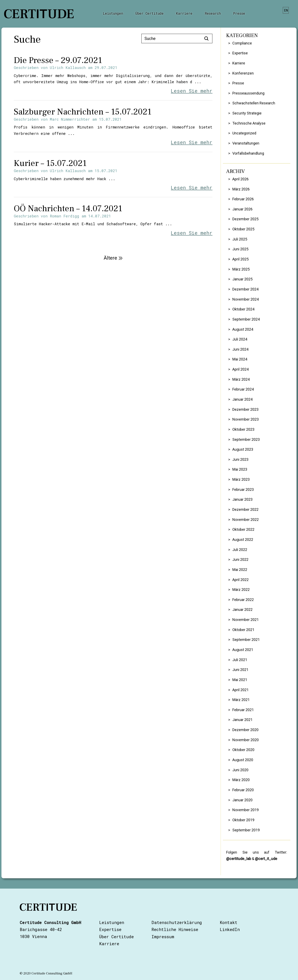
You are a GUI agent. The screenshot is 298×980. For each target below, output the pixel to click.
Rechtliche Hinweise (175, 929)
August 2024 (243, 329)
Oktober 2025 (243, 229)
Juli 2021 (240, 660)
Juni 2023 (240, 459)
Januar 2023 (242, 499)
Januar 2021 (242, 720)
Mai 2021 (240, 680)
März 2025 (241, 269)
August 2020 (243, 760)
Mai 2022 (240, 570)
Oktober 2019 (243, 820)
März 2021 (241, 700)
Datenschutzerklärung (177, 922)
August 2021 (243, 650)
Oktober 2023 (243, 429)
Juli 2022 (240, 550)
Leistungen (113, 13)
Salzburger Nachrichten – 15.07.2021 (83, 112)
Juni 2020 (240, 770)
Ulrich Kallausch (68, 68)
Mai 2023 (240, 469)
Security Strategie (247, 113)
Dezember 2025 (245, 219)
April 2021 (240, 690)
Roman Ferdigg (65, 216)
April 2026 (240, 179)
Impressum (163, 937)
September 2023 (246, 439)
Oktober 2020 (243, 750)
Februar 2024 (243, 389)
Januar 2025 (242, 279)
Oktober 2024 (243, 309)
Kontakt (229, 922)
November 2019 (246, 810)
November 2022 (246, 520)
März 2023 (241, 479)
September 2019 (246, 830)
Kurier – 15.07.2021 (50, 163)
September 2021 (246, 640)
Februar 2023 (243, 489)
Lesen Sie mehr (192, 91)
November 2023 (246, 419)
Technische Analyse (249, 123)
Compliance (242, 43)
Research (213, 13)
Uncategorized (244, 133)
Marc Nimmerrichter (70, 119)
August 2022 (243, 540)
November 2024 (246, 299)
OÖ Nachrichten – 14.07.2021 (68, 209)
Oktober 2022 (243, 529)
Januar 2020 (242, 800)
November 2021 (246, 620)
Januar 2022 (242, 610)
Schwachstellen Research (254, 103)
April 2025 (240, 259)
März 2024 (241, 379)
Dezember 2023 (245, 409)
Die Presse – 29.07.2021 (58, 60)
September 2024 (246, 319)
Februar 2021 (243, 710)
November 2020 (246, 740)
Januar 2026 (242, 209)
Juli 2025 (240, 239)
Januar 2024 (242, 399)
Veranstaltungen (246, 143)
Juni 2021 (240, 670)
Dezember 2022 (245, 509)
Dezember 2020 (245, 730)
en (286, 10)
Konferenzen (243, 73)
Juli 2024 (240, 339)
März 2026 (241, 189)
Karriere (184, 13)
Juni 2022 (240, 559)
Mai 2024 (240, 359)
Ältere (113, 258)
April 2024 (240, 369)
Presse (239, 13)
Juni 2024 (240, 349)
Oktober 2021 (243, 630)
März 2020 (241, 780)
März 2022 (241, 590)
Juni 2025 (240, 249)
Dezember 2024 (245, 289)
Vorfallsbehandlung (248, 153)
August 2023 (243, 449)
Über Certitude (150, 13)
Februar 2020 (243, 790)
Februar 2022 (243, 600)
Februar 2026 (243, 199)
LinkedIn (230, 929)
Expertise (240, 53)
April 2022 (240, 580)
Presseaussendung (248, 93)
